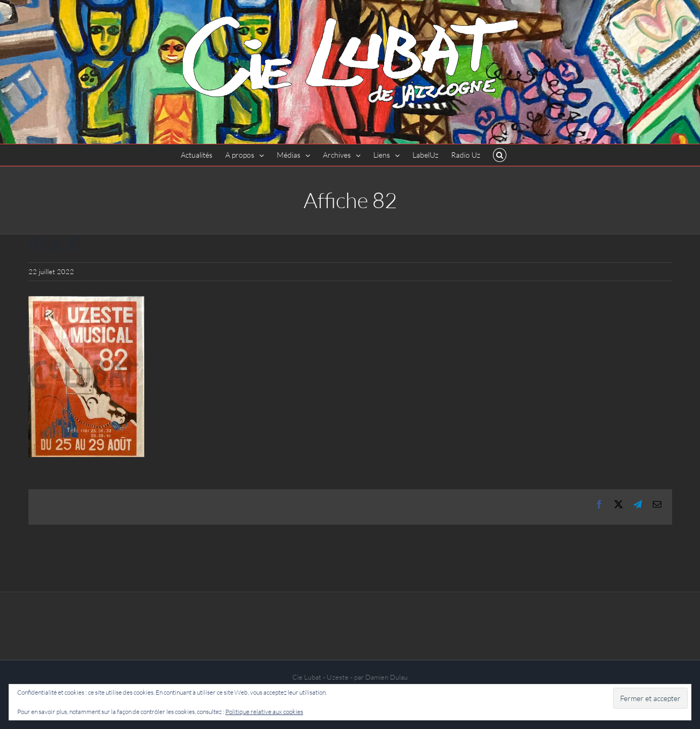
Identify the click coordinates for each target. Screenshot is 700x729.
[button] (500, 155)
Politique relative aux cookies (264, 712)
